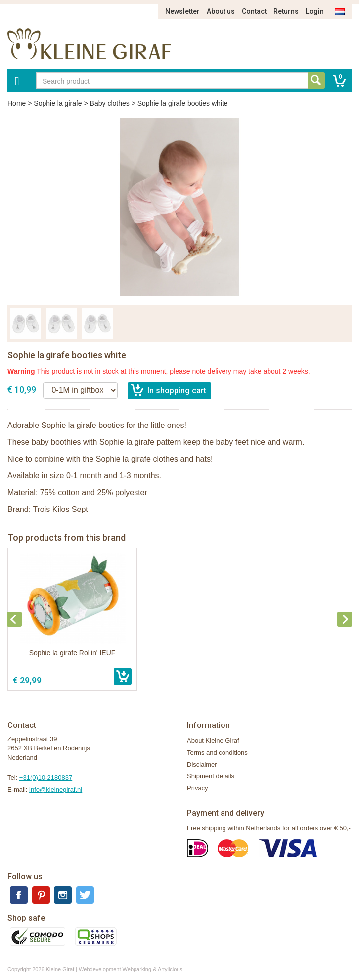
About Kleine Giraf (213, 741)
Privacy (198, 788)
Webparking (137, 969)
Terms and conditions (217, 752)
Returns (286, 11)
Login (315, 11)
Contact (254, 11)
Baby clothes (110, 103)
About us (221, 11)
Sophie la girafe (58, 103)
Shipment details (211, 776)
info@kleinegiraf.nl (56, 789)
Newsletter (182, 11)
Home (17, 103)
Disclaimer (202, 764)
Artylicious (170, 969)
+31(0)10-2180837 (46, 778)
